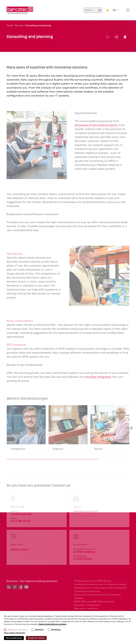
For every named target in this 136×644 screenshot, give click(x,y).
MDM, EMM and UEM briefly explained (94, 602)
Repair (99, 449)
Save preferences (14, 638)
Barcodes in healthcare (86, 609)
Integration (18, 449)
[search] (100, 10)
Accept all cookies (36, 638)
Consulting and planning (87, 591)
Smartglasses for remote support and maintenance (100, 588)
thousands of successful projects (96, 125)
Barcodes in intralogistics (87, 605)
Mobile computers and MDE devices (93, 581)
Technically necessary (17, 630)
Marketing (56, 630)
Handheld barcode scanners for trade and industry (100, 584)
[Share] (118, 37)
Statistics (39, 630)
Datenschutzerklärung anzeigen (53, 624)
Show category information (15, 633)
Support (58, 449)
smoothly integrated (98, 377)
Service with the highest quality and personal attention (97, 597)
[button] (7, 443)
